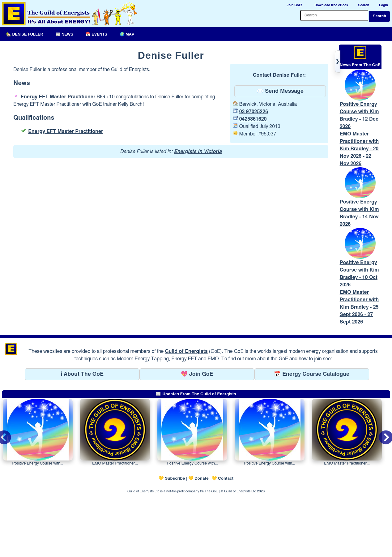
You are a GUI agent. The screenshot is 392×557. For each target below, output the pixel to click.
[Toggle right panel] (338, 62)
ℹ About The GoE (82, 436)
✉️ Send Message (280, 91)
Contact (226, 540)
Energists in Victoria (198, 152)
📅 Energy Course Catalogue (312, 436)
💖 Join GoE (197, 436)
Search (379, 16)
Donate (202, 540)
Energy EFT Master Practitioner (58, 97)
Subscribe (175, 540)
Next (381, 495)
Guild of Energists (186, 413)
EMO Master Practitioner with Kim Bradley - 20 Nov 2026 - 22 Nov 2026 (359, 180)
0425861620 (253, 119)
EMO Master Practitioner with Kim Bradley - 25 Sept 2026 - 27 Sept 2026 (359, 369)
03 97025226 (254, 112)
